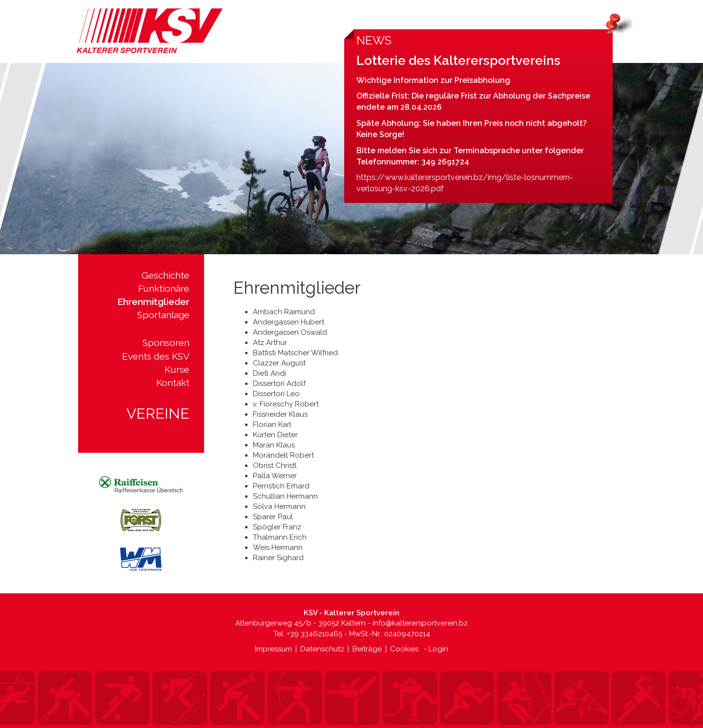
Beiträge (367, 649)
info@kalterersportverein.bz (420, 623)
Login (438, 649)
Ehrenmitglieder (153, 302)
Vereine (158, 414)
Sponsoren (166, 343)
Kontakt (173, 383)
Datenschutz (322, 649)
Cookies (404, 649)
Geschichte (165, 275)
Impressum (273, 649)
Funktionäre (164, 288)
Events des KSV (156, 356)
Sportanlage (163, 315)
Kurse (177, 369)
